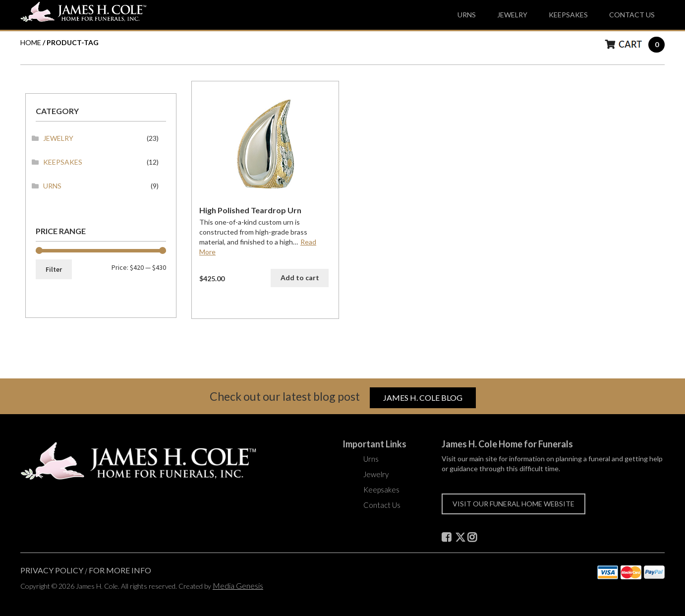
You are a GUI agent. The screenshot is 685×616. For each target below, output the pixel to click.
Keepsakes (568, 15)
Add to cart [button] (300, 277)
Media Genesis (238, 585)
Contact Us (632, 15)
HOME (31, 42)
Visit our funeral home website (514, 504)
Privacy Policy (52, 570)
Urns (467, 15)
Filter (54, 269)
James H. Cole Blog (423, 398)
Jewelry (512, 15)
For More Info (120, 570)
